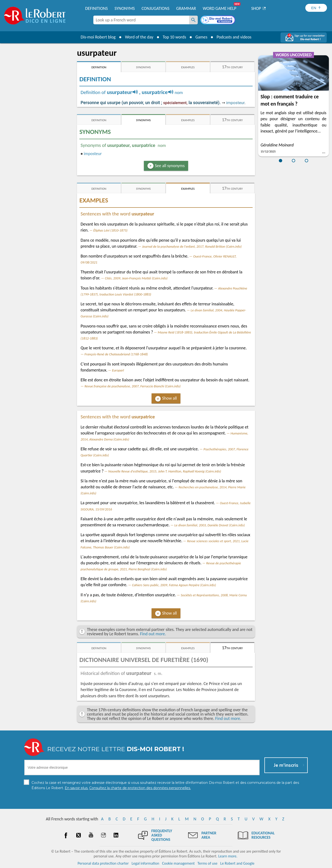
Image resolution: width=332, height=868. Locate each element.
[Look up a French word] (193, 20)
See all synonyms (170, 166)
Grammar (186, 8)
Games (201, 37)
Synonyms (125, 8)
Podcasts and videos (234, 37)
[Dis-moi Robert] (218, 20)
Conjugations (155, 8)
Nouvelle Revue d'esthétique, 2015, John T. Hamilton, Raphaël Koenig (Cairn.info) (165, 471)
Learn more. (228, 856)
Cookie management (178, 863)
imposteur (235, 103)
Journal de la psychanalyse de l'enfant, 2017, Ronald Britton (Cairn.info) (192, 246)
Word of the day (139, 37)
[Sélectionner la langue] (316, 8)
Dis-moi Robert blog (98, 37)
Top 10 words (174, 37)
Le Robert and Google (237, 863)
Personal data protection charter (103, 863)
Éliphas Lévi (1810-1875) (110, 230)
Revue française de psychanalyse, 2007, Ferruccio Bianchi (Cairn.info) (132, 386)
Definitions (96, 8)
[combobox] (141, 20)
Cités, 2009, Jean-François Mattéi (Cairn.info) (136, 278)
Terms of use (207, 863)
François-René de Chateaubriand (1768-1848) (116, 354)
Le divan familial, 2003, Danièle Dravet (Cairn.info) (210, 525)
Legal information (145, 863)
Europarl (118, 370)
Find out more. (153, 634)
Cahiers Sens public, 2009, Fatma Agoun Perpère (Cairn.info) (174, 585)
